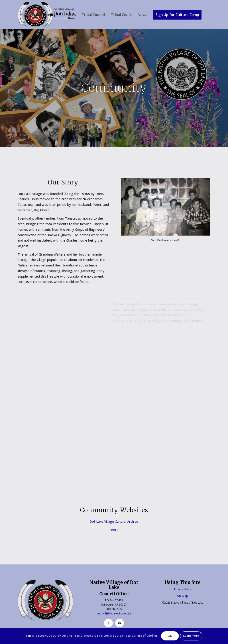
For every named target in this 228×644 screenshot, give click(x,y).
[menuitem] (25, 15)
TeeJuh (114, 530)
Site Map (183, 596)
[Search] (21, 44)
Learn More (191, 636)
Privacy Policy (183, 589)
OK (170, 636)
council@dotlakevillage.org (114, 613)
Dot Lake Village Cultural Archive (114, 521)
